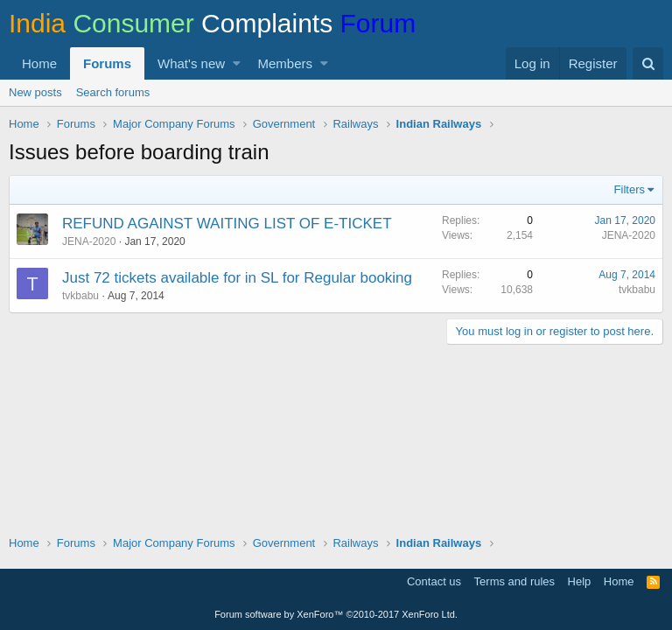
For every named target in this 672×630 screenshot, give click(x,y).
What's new (191, 63)
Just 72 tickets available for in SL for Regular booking (237, 278)
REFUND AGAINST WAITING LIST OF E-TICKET (227, 224)
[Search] (648, 63)
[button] (237, 63)
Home (39, 63)
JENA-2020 (89, 241)
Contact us (434, 581)
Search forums (113, 92)
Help (580, 581)
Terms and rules (514, 581)
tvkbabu (80, 296)
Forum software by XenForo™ (336, 614)
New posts (35, 92)
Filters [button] (630, 189)
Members (286, 63)
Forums (107, 63)
